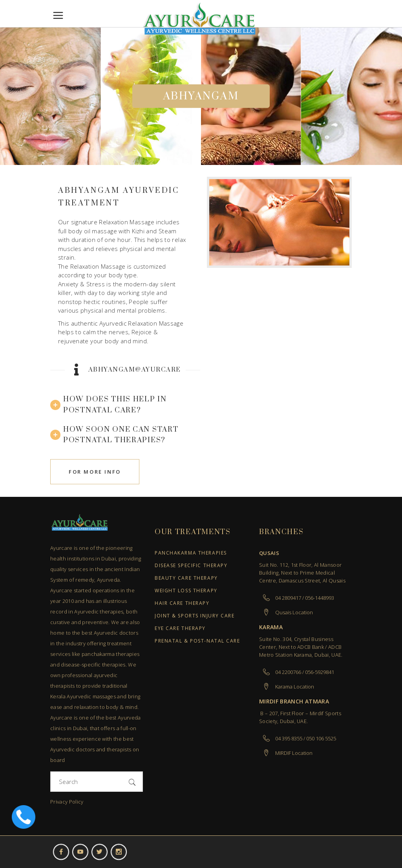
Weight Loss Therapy (186, 591)
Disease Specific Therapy (191, 566)
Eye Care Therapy (180, 629)
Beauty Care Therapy (186, 578)
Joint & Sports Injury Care (195, 616)
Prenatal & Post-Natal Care (197, 641)
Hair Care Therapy (182, 603)
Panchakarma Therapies (191, 553)
